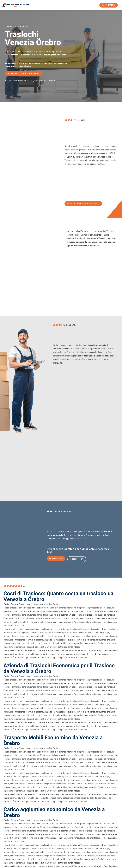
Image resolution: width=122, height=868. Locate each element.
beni (99, 629)
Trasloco (14, 615)
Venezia (47, 615)
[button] (94, 5)
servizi (81, 622)
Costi (6, 615)
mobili (15, 633)
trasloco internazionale (82, 626)
